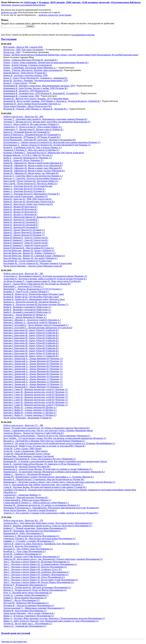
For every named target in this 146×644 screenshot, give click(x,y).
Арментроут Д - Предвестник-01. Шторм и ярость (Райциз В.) (33, 129)
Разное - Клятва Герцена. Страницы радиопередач (28, 65)
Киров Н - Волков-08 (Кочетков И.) (20, 207)
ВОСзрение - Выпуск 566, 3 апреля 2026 (23, 47)
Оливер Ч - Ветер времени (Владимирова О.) (25, 598)
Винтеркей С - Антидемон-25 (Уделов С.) (23, 286)
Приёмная (6, 5)
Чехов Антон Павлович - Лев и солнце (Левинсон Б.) (29, 613)
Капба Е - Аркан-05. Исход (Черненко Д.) (23, 160)
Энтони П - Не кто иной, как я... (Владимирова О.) (28, 623)
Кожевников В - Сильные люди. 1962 (21, 96)
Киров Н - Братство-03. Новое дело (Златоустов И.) (28, 204)
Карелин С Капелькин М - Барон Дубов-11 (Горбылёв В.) (31, 356)
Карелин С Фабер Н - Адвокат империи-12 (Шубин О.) (30, 415)
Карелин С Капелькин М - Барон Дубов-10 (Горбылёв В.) (31, 353)
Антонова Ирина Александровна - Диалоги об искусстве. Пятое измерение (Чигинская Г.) (47, 436)
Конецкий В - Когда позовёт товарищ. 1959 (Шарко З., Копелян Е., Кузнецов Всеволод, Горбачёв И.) (52, 101)
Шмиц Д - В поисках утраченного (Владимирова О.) (29, 616)
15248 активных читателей (95, 2)
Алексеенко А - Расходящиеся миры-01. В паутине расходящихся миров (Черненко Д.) (45, 276)
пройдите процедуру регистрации (55, 15)
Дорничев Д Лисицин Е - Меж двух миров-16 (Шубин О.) (31, 150)
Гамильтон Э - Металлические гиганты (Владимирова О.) (31, 536)
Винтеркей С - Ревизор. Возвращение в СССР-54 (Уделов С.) (33, 289)
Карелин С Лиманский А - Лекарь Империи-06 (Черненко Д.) (33, 366)
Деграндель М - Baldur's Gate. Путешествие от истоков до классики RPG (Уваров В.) (44, 446)
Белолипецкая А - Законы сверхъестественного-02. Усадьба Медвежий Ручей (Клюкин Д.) (47, 145)
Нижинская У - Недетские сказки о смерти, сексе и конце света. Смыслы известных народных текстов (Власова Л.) (59, 482)
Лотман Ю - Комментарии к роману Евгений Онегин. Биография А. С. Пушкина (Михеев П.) (48, 477)
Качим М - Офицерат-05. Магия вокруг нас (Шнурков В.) (31, 173)
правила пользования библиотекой (29, 5)
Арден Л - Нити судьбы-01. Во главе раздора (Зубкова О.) (31, 124)
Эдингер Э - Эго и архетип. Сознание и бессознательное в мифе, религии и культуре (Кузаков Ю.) (51, 513)
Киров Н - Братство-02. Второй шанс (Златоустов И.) (29, 202)
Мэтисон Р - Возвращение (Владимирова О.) (25, 585)
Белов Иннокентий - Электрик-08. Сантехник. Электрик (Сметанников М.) (40, 140)
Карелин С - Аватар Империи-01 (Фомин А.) (25, 315)
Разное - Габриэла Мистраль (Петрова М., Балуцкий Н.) (31, 60)
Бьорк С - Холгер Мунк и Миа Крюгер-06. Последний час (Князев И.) (37, 284)
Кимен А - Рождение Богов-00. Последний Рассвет (28, 186)
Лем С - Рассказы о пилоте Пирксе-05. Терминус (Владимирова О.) (36, 575)
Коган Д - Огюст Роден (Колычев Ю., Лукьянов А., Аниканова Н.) (35, 78)
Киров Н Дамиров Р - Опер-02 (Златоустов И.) (26, 240)
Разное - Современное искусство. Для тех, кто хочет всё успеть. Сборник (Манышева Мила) (48, 430)
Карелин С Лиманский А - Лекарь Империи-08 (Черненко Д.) (33, 371)
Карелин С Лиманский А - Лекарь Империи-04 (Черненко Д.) (33, 361)
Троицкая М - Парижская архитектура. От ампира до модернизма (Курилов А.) (42, 505)
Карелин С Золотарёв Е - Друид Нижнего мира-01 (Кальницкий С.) (36, 325)
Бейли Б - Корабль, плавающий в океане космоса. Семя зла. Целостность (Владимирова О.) (48, 526)
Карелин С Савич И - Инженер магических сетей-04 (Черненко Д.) (36, 397)
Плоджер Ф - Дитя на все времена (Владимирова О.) (29, 605)
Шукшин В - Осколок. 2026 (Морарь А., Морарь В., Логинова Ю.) (35, 109)
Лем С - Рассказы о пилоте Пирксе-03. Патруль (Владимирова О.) (35, 567)
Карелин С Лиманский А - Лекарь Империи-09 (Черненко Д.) (33, 374)
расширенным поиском (83, 35)
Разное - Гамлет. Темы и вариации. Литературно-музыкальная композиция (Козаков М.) (46, 62)
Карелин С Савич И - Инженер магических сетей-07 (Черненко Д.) (36, 405)
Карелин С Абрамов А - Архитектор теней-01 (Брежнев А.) (32, 320)
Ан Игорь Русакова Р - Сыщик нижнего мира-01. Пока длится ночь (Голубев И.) (42, 281)
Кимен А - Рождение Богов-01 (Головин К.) (24, 189)
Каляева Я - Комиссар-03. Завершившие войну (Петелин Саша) (34, 299)
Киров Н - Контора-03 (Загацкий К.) (21, 225)
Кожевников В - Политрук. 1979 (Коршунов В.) (26, 91)
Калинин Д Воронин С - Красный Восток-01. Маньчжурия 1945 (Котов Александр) (44, 153)
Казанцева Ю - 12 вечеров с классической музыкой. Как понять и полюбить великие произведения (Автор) (55, 461)
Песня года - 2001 (12, 52)
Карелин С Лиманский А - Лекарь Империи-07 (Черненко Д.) (33, 369)
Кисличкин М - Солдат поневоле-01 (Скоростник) (28, 261)
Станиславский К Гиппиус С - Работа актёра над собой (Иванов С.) (36, 503)
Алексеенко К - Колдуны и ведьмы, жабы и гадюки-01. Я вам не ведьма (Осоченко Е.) (45, 279)
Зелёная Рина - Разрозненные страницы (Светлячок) (29, 456)
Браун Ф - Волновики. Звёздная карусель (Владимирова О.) (32, 531)
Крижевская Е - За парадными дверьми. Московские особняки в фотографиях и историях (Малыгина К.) (54, 472)
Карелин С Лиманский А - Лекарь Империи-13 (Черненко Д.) (33, 384)
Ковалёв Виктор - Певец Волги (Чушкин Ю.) (25, 73)
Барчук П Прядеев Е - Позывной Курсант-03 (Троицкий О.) (32, 135)
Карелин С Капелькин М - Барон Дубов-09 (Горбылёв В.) (31, 351)
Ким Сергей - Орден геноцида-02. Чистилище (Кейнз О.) (31, 181)
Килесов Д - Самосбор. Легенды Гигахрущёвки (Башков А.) (32, 178)
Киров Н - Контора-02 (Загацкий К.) (21, 222)
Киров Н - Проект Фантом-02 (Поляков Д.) (24, 232)
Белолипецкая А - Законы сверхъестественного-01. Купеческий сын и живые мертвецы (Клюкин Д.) (52, 142)
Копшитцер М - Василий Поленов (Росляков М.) (27, 467)
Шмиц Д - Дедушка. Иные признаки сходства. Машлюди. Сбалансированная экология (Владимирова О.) (54, 618)
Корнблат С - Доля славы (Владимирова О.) (25, 551)
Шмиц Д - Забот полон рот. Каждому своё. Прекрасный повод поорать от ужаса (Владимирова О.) (51, 621)
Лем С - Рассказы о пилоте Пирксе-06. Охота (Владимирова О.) (34, 577)
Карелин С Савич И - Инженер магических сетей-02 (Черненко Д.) (36, 392)
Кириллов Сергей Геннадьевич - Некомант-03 (26, 196)
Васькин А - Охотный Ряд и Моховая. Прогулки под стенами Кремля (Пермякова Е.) (44, 441)
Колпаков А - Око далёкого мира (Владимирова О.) (28, 549)
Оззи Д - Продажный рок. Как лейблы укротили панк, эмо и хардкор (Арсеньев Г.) (43, 485)
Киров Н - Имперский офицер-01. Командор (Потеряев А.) (32, 217)
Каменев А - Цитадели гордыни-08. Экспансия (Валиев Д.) (32, 302)
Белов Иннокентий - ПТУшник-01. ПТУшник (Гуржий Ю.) (32, 137)
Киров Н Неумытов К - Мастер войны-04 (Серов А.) (29, 248)
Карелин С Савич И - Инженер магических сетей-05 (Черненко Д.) (36, 400)
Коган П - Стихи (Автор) (15, 83)
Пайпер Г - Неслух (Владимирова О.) (21, 600)
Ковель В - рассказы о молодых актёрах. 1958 (25, 75)
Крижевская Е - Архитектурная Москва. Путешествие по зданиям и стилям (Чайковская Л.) (48, 469)
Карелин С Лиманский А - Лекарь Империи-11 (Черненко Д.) (33, 379)
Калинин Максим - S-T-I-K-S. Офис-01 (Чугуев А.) (28, 155)
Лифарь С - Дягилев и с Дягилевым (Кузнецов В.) (28, 474)
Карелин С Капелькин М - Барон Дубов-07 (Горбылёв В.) (31, 346)
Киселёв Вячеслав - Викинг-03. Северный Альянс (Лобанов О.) (34, 256)
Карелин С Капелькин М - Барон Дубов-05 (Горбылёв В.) (31, 340)
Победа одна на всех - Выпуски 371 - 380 (23, 425)
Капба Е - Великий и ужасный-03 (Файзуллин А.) (27, 312)
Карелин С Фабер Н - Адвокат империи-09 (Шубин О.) (30, 407)
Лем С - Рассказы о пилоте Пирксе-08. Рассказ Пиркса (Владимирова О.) (39, 582)
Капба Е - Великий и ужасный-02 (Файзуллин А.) (27, 310)
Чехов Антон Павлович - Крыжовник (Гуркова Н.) (28, 418)
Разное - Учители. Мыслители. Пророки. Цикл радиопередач (33, 70)
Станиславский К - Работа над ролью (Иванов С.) (27, 500)
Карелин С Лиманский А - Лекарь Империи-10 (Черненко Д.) (33, 377)
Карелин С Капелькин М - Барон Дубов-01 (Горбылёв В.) (31, 330)
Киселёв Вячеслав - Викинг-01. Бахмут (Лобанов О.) (29, 250)
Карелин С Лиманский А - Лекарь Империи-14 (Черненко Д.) (33, 387)
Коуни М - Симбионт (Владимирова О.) (23, 554)
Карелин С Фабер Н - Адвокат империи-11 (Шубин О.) (30, 413)
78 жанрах (44, 2)
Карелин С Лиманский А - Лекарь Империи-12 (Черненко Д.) (33, 382)
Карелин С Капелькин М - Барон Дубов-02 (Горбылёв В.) (31, 333)
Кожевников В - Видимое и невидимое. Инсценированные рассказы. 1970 (39, 86)
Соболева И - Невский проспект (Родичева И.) (26, 497)
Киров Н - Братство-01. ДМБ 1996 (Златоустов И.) (28, 199)
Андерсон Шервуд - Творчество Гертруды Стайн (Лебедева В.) (34, 433)
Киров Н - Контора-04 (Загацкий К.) (21, 227)
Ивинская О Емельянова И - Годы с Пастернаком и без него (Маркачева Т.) (40, 459)
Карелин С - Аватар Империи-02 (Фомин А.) (25, 317)
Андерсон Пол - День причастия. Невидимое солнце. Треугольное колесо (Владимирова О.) (48, 523)
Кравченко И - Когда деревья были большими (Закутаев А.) (32, 104)
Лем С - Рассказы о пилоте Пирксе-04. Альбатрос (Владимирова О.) (36, 572)
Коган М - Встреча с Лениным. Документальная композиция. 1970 (36, 80)
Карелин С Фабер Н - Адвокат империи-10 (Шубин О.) (30, 410)
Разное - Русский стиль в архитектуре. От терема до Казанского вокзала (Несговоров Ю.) (47, 428)
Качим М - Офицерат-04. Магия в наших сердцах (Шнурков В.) (34, 171)
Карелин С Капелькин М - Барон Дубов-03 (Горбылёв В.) (31, 335)
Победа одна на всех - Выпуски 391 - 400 (23, 117)
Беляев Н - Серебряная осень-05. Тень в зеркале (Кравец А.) (33, 147)
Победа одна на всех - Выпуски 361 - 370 (23, 520)
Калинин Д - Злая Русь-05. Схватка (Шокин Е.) (26, 292)
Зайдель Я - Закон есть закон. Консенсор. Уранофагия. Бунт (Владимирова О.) (41, 544)
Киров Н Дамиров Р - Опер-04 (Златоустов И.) (26, 245)
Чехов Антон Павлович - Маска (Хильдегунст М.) (28, 106)
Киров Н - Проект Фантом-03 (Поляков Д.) (24, 235)
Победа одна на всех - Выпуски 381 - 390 (23, 273)
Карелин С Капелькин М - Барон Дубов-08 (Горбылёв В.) (31, 348)
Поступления (9, 39)
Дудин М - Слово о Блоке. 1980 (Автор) (23, 448)
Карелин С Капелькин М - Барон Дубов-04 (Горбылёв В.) (31, 338)
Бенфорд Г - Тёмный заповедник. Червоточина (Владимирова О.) (35, 528)
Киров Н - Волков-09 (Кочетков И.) (20, 209)
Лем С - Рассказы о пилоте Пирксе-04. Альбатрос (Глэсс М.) (33, 569)
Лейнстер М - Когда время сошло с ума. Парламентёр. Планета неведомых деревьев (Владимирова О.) (53, 559)
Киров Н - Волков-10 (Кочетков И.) (20, 212)
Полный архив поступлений (16, 633)
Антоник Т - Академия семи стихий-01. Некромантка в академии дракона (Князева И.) (45, 119)
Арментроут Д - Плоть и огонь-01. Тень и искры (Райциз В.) (33, 127)
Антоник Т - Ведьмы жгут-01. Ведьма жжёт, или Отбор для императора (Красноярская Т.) (47, 122)
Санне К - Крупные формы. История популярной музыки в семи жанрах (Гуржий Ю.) (45, 487)
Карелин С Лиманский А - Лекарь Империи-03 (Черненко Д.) (33, 358)
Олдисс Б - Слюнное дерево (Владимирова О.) (26, 595)
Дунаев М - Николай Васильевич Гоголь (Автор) (27, 454)
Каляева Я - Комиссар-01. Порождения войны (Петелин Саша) (34, 294)
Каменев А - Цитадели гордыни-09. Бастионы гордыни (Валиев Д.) (36, 304)
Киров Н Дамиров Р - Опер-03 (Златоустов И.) (26, 243)
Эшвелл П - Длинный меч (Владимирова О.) (25, 626)
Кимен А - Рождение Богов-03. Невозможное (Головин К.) (32, 194)
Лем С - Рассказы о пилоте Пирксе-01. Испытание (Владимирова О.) (37, 562)
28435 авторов (57, 2)
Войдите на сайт (9, 12)
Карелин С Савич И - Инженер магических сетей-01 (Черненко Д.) (36, 389)
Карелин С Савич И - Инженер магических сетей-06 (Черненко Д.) (36, 402)
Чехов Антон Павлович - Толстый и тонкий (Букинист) (30, 510)
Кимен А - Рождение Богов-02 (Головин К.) (24, 191)
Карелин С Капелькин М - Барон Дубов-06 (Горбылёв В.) (31, 343)
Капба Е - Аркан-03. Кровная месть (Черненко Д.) (28, 158)
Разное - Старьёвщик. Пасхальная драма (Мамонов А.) (30, 68)
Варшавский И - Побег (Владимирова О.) (23, 533)
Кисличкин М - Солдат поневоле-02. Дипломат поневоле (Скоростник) (38, 263)
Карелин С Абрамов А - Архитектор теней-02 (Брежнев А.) (32, 322)
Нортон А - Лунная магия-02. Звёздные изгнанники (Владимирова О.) (37, 587)
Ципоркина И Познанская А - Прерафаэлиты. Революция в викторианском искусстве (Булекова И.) (51, 508)
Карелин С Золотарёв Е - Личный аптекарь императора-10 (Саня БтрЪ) (38, 328)
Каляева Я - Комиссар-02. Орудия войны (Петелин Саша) (31, 297)
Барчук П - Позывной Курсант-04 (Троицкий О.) (27, 132)
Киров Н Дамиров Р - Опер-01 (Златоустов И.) (26, 238)
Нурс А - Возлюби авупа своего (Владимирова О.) (28, 593)
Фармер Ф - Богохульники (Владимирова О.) (25, 611)
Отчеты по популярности (14, 641)
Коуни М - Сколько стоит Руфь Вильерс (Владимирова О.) (32, 557)
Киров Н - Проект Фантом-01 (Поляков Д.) (24, 230)
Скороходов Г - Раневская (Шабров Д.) (22, 495)
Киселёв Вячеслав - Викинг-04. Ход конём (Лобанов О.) (31, 258)
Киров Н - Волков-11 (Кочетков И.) (20, 214)
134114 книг (30, 2)
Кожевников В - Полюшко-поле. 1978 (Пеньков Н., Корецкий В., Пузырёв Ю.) (41, 93)
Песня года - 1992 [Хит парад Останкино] (24, 50)
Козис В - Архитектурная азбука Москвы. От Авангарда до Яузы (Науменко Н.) (42, 464)
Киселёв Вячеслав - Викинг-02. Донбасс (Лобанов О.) (30, 253)
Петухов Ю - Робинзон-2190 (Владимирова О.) (26, 603)
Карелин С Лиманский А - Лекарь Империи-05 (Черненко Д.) (33, 364)
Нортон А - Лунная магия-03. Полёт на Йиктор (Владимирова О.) (35, 590)
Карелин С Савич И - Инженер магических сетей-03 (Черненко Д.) (36, 395)
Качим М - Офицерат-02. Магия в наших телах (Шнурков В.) (33, 165)
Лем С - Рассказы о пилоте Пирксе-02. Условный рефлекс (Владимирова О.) (40, 564)
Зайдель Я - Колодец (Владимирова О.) (22, 546)
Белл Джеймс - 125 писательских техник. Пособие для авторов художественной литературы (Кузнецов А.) (55, 438)
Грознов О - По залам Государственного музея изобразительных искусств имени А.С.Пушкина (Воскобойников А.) (59, 443)
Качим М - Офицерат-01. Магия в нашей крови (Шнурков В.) (33, 163)
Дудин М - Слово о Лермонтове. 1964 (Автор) (26, 451)
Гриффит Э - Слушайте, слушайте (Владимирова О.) (29, 541)
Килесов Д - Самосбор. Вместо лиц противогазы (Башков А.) (33, 176)
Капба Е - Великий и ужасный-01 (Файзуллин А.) (27, 307)
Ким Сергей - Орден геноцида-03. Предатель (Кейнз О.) (30, 183)
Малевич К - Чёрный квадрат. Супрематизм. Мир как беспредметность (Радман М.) (44, 479)
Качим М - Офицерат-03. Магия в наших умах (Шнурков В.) (33, 168)
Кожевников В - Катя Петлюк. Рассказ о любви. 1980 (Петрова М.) (36, 88)
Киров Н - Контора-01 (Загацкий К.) (21, 220)
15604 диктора (73, 2)
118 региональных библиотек (126, 2)
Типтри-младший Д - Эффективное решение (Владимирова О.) (34, 608)
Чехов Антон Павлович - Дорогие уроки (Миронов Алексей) (33, 266)
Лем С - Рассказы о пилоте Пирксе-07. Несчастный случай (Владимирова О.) (41, 580)
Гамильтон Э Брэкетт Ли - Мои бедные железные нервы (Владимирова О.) (39, 538)
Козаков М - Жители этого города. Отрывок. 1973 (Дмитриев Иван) (36, 99)
